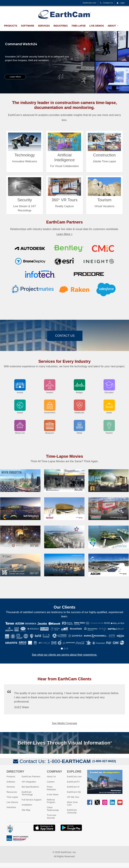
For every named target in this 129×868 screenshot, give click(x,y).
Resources (12, 792)
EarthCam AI (73, 787)
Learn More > (64, 234)
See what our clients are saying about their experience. (64, 655)
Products (11, 26)
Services (44, 26)
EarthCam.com (90, 3)
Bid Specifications (30, 787)
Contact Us (106, 3)
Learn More (15, 77)
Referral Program (51, 801)
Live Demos (97, 26)
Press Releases (51, 788)
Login (121, 3)
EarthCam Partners (31, 777)
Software (28, 26)
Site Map (26, 810)
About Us (51, 777)
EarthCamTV (73, 782)
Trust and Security (51, 817)
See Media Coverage (64, 723)
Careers (51, 782)
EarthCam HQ (74, 792)
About (112, 26)
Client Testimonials (53, 809)
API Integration (29, 782)
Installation (27, 805)
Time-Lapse (79, 26)
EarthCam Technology (27, 793)
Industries (61, 26)
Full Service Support (31, 800)
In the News (53, 794)
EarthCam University (72, 811)
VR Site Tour (73, 797)
